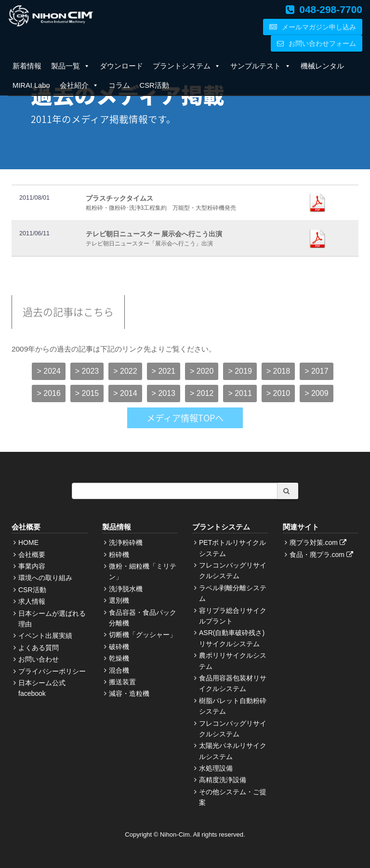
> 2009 (316, 393)
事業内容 (32, 566)
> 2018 (278, 371)
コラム (119, 85)
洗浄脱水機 (126, 589)
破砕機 (119, 647)
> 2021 (164, 371)
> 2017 (316, 371)
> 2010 (278, 393)
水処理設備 (216, 768)
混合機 (119, 670)
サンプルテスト (261, 66)
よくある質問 (39, 648)
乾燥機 (119, 658)
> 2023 (87, 371)
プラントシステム (187, 66)
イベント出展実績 (45, 636)
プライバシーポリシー (52, 671)
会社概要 (32, 555)
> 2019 (240, 371)
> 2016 (48, 393)
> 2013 (164, 393)
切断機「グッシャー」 (143, 635)
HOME (28, 542)
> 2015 (87, 393)
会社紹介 (79, 85)
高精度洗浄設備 (223, 780)
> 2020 (202, 371)
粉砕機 (119, 555)
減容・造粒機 (129, 693)
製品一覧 (71, 66)
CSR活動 (154, 85)
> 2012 (202, 393)
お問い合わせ (39, 659)
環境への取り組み (45, 578)
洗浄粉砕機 (126, 542)
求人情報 (32, 601)
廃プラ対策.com (319, 542)
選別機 (119, 600)
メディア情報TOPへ (185, 418)
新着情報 (27, 66)
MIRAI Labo (31, 85)
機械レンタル (322, 66)
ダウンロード (121, 66)
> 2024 (48, 371)
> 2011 (240, 393)
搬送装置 (122, 682)
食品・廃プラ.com (323, 555)
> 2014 (125, 393)
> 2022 (125, 371)
